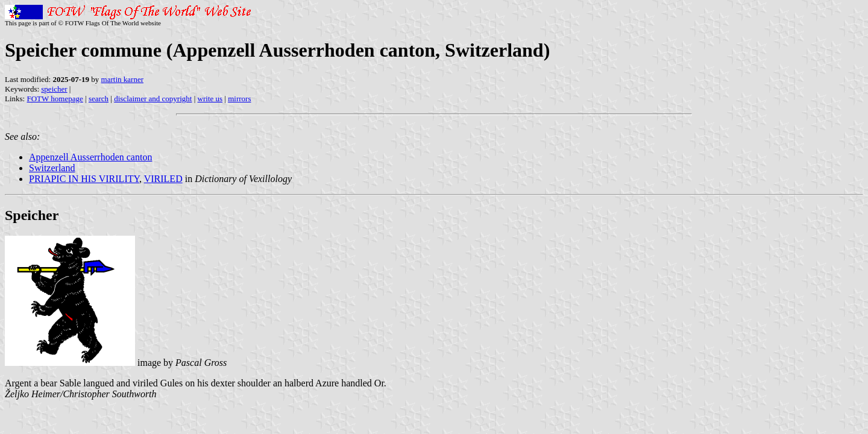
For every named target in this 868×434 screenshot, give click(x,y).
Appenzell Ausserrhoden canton (90, 157)
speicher (54, 89)
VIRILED (163, 179)
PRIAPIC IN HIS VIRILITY (84, 179)
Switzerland (52, 168)
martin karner (122, 79)
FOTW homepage (55, 99)
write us (210, 99)
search (99, 99)
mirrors (239, 99)
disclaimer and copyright (153, 99)
